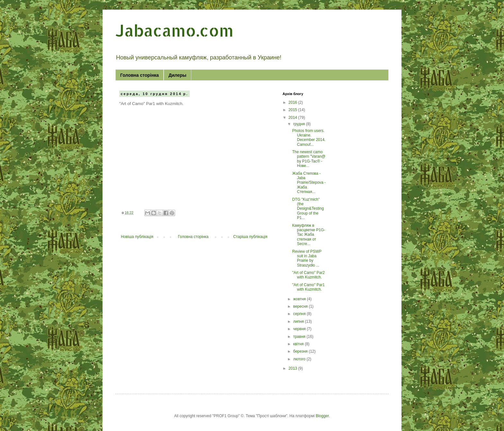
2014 (293, 118)
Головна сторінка (139, 75)
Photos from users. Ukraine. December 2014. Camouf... (309, 138)
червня (300, 329)
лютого (300, 359)
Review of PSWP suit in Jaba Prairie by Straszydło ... (307, 258)
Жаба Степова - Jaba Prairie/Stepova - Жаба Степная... (309, 183)
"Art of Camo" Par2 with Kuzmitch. (308, 275)
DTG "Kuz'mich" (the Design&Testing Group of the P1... (308, 209)
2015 (293, 110)
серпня (300, 314)
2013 (293, 368)
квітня (299, 344)
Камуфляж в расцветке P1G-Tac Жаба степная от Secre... (309, 235)
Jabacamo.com (174, 30)
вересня (301, 306)
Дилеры (177, 75)
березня (301, 351)
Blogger (322, 416)
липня (299, 321)
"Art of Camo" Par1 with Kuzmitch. (308, 287)
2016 (293, 102)
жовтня (300, 299)
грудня (300, 124)
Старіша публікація (250, 237)
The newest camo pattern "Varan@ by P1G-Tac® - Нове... (309, 159)
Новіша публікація (137, 237)
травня (300, 337)
